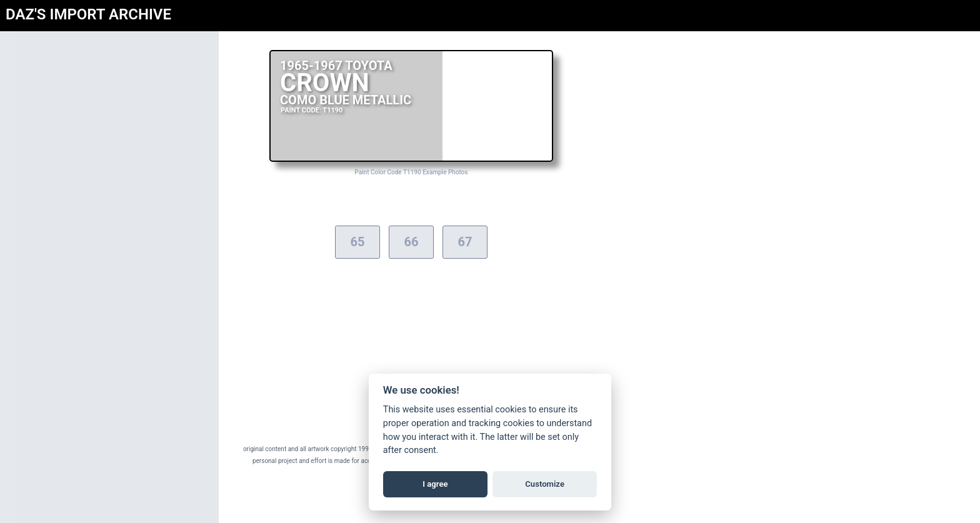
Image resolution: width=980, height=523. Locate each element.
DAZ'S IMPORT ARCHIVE (88, 14)
